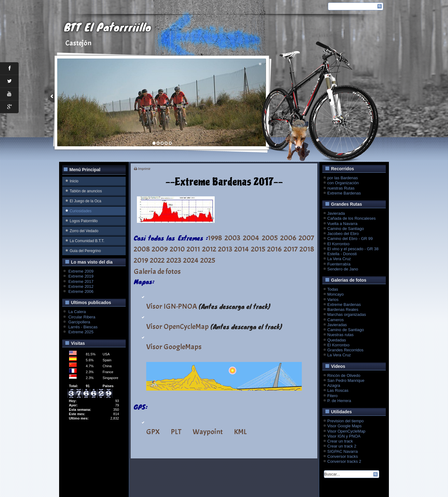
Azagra (334, 385)
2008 (142, 249)
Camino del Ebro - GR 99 (350, 239)
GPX (153, 432)
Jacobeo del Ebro (343, 234)
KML (240, 432)
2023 (174, 260)
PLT (176, 432)
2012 (209, 249)
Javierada (336, 213)
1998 (215, 238)
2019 (141, 260)
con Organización (343, 183)
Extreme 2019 (81, 276)
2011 (193, 249)
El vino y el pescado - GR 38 (353, 249)
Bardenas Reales (343, 309)
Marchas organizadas (347, 314)
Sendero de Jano (343, 269)
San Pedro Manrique (346, 380)
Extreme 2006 (81, 291)
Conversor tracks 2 (344, 461)
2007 (306, 238)
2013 (225, 249)
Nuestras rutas (341, 335)
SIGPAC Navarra (343, 451)
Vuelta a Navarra (342, 224)
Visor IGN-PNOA (172, 306)
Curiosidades (81, 211)
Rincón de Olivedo (344, 375)
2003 (233, 238)
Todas (333, 289)
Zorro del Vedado (84, 231)
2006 (288, 238)
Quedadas (337, 340)
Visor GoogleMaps (174, 347)
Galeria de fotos (157, 271)
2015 (258, 249)
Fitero (332, 396)
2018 (307, 249)
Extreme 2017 (81, 281)
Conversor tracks (343, 456)
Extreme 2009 (81, 271)
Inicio (74, 181)
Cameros (336, 320)
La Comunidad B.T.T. (87, 241)
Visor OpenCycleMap (177, 326)
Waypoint (208, 432)
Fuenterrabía (339, 264)
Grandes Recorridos (345, 350)
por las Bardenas (343, 178)
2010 (177, 249)
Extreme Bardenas (344, 193)
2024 (191, 260)
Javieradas (337, 325)
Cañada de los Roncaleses (351, 218)
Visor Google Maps (344, 426)
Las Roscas (338, 390)
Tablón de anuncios (86, 191)
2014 (242, 249)
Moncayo (336, 294)
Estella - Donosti (342, 254)
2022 (157, 260)
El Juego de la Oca (85, 201)
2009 (160, 249)
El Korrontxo (338, 244)
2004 (251, 238)
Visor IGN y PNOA (344, 436)
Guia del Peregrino (85, 251)
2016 (274, 249)
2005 (270, 238)
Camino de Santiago (346, 229)
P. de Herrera (339, 401)
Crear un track (340, 441)
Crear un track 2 (342, 446)
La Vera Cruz (339, 259)
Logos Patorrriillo (84, 221)
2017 (291, 249)
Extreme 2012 (81, 286)
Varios (333, 300)
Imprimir (142, 169)
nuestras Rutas (341, 188)
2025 (208, 260)
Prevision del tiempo (345, 421)
